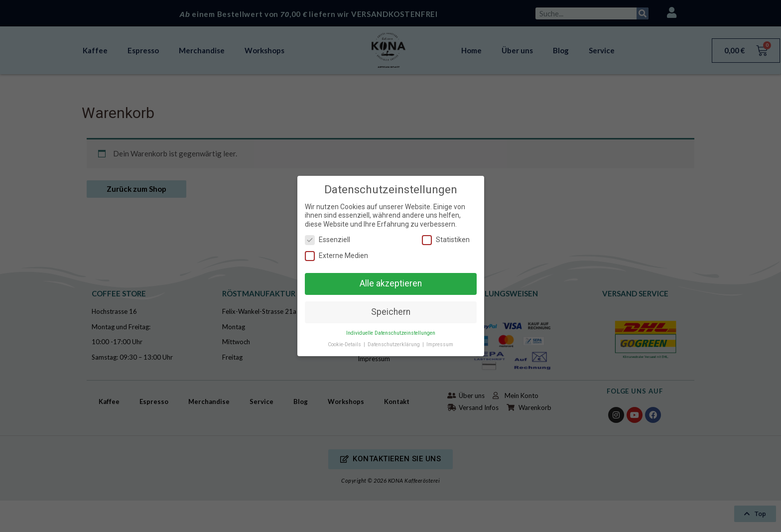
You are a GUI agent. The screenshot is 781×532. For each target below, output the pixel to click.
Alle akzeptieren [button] (391, 283)
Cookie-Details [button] (345, 344)
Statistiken (446, 240)
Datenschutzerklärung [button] (394, 344)
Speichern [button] (391, 312)
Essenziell (327, 240)
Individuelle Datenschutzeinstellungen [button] (391, 333)
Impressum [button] (440, 344)
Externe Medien (336, 256)
